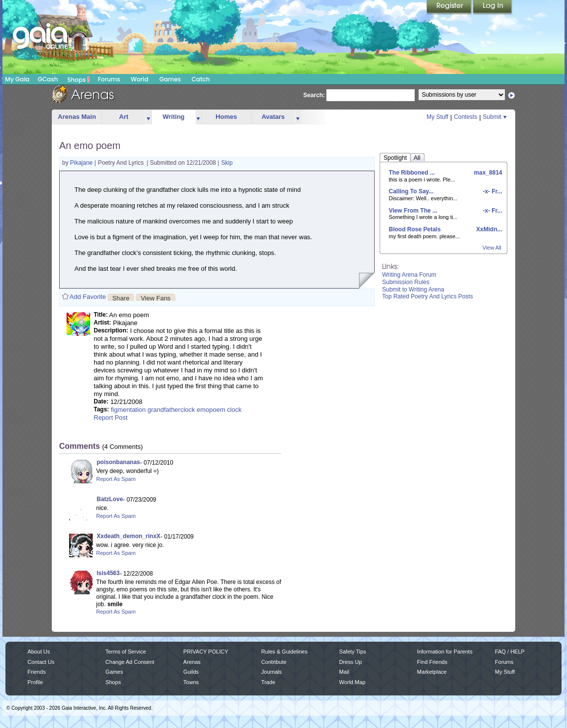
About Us (39, 652)
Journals (272, 672)
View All (492, 248)
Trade (268, 682)
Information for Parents (445, 652)
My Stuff (437, 117)
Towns (191, 682)
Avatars (273, 117)
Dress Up (351, 662)
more (148, 117)
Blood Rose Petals (415, 229)
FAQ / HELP (510, 652)
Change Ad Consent (130, 662)
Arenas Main (77, 117)
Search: (314, 95)
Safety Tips (353, 652)
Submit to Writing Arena (413, 290)
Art (124, 117)
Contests (466, 117)
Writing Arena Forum (409, 275)
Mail (344, 672)
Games (170, 79)
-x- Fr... (492, 191)
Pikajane (82, 163)
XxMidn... (488, 229)
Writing (174, 117)
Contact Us (41, 662)
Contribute (274, 662)
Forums (109, 79)
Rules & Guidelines (284, 652)
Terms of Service (126, 652)
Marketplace (432, 672)
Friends (37, 672)
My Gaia (17, 79)
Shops (79, 79)
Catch (201, 79)
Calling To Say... (411, 191)
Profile (35, 682)
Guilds (191, 672)
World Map (352, 682)
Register (450, 7)
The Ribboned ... (412, 173)
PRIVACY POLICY (206, 652)
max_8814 (487, 173)
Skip (227, 163)
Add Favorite (88, 297)
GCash (48, 79)
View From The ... (413, 211)
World (140, 79)
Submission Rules (406, 282)
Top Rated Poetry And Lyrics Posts (427, 296)
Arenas (192, 662)
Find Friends (432, 662)
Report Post (111, 418)
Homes (226, 117)
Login (493, 7)
